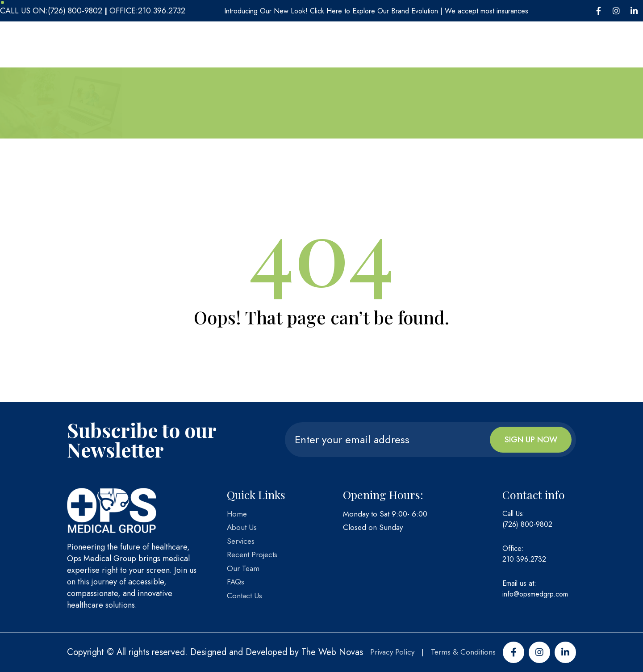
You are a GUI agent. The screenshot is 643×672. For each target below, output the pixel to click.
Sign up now (531, 440)
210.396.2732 (524, 559)
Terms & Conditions (463, 652)
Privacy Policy (392, 652)
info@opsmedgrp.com (535, 594)
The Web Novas (332, 652)
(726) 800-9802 (527, 524)
